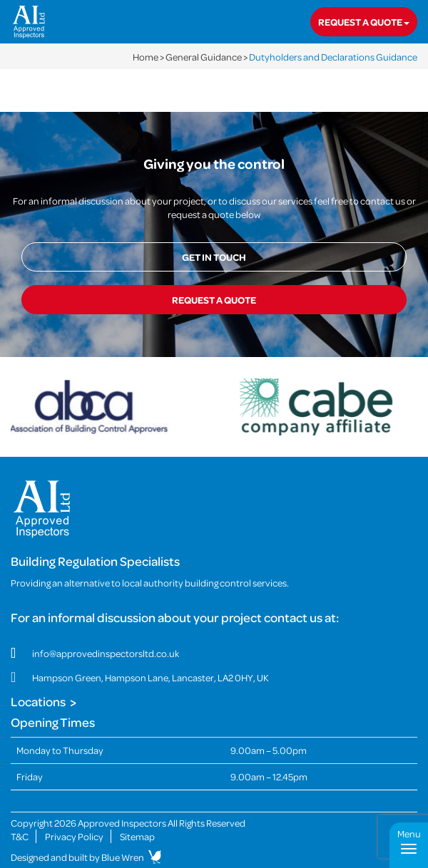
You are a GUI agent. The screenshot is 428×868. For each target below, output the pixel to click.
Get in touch (214, 257)
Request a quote (364, 22)
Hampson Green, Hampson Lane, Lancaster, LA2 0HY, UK (151, 677)
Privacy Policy (74, 836)
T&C (20, 836)
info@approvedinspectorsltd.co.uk (106, 653)
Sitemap (137, 836)
